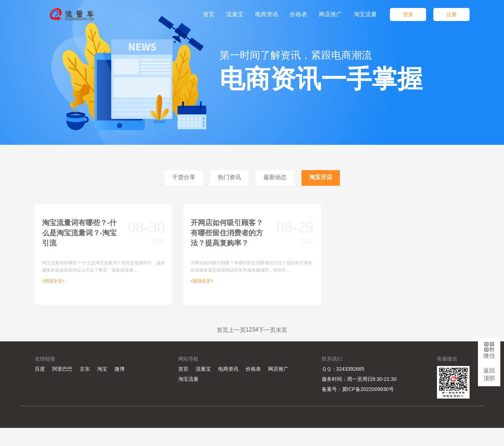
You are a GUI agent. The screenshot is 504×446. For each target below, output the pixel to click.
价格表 (253, 369)
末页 (282, 330)
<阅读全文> (53, 281)
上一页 (237, 330)
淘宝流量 (188, 379)
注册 (451, 14)
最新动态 (275, 177)
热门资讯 (229, 177)
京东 (85, 369)
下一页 (267, 330)
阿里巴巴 (62, 369)
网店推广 (278, 369)
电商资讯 (228, 369)
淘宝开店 (321, 177)
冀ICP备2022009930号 (368, 389)
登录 (408, 14)
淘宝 (102, 369)
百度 (40, 369)
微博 (120, 369)
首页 (222, 330)
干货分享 (184, 177)
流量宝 (203, 369)
